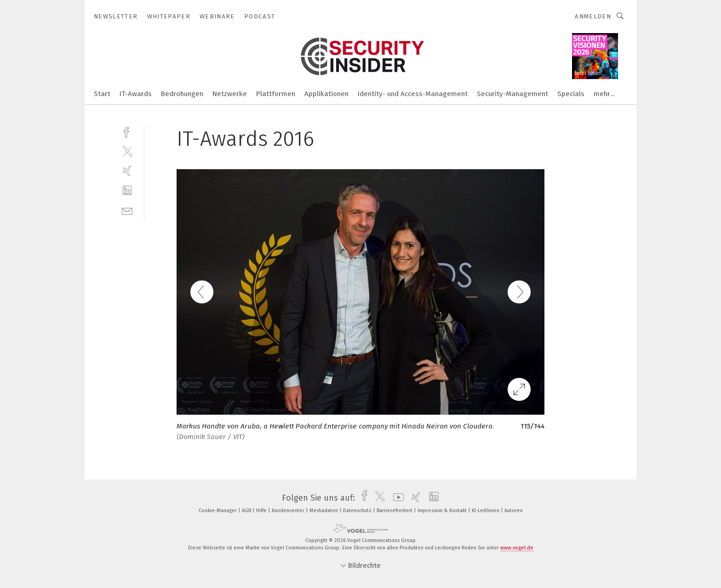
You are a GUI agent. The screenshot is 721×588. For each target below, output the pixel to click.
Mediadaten (324, 511)
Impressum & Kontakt (443, 511)
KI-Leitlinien (486, 511)
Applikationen (326, 94)
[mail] (127, 210)
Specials (571, 94)
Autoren (514, 511)
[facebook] (127, 131)
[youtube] (396, 498)
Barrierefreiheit (395, 511)
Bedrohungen (182, 94)
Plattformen (276, 94)
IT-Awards (136, 94)
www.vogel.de (517, 548)
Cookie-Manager (218, 511)
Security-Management (512, 94)
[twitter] (127, 151)
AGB (247, 511)
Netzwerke (230, 94)
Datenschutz (358, 511)
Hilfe (262, 511)
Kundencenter (289, 511)
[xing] (127, 171)
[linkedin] (127, 191)
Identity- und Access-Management (413, 94)
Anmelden (593, 16)
